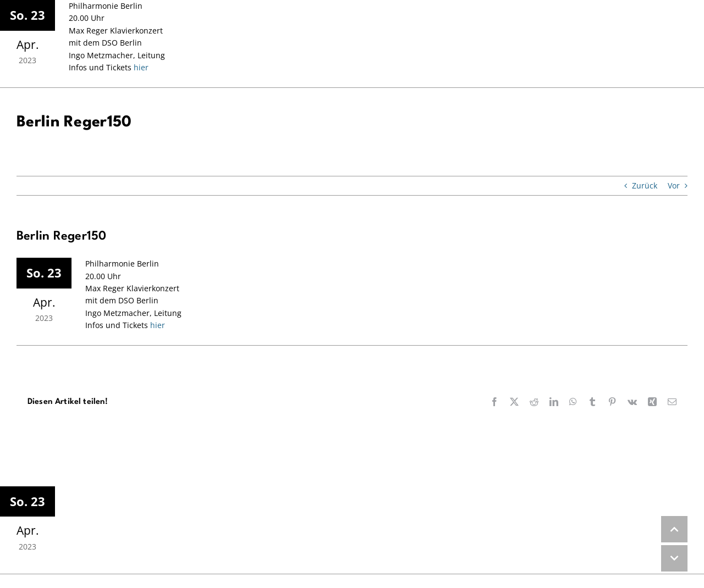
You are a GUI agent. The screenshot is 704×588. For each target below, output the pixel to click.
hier (140, 67)
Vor (674, 185)
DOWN (674, 558)
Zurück (645, 185)
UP (674, 529)
